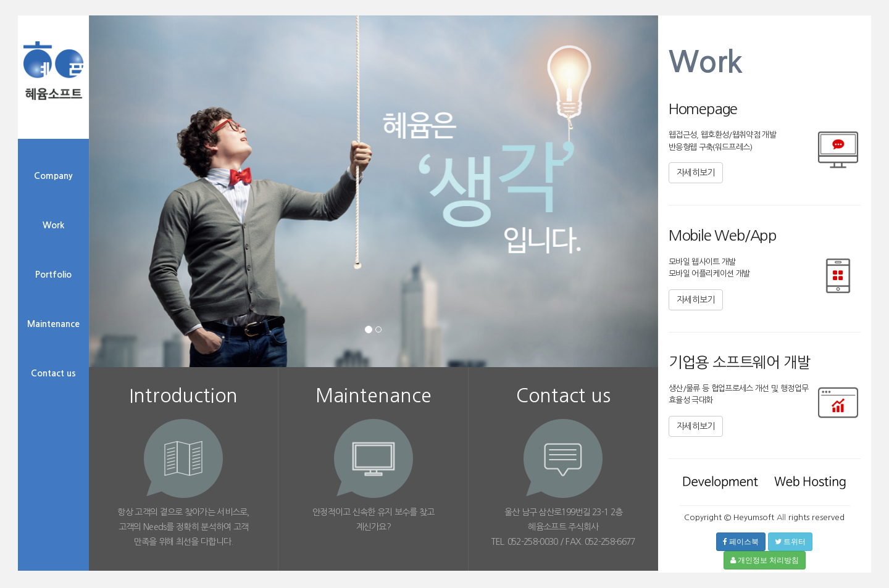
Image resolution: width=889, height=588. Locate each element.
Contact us (53, 373)
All (781, 517)
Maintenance (53, 324)
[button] (131, 230)
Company (53, 176)
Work (53, 225)
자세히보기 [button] (696, 173)
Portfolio (53, 275)
